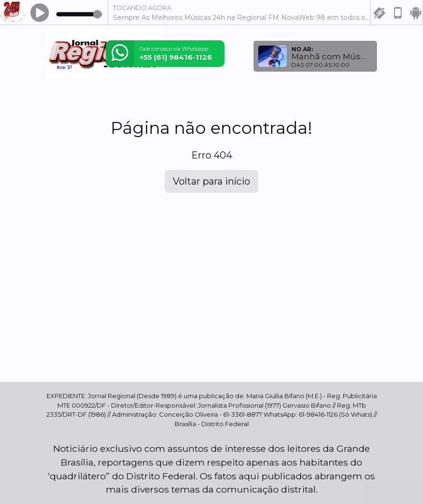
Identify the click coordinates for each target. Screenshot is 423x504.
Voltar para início (211, 181)
